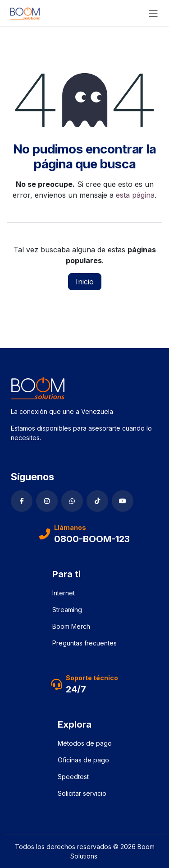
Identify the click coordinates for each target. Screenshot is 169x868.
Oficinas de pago (83, 760)
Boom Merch (71, 626)
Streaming (67, 610)
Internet (64, 593)
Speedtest (73, 777)
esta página (135, 195)
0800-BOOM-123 (92, 539)
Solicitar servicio (82, 793)
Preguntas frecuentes (84, 643)
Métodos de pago (85, 743)
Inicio (85, 282)
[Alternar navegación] (153, 13)
